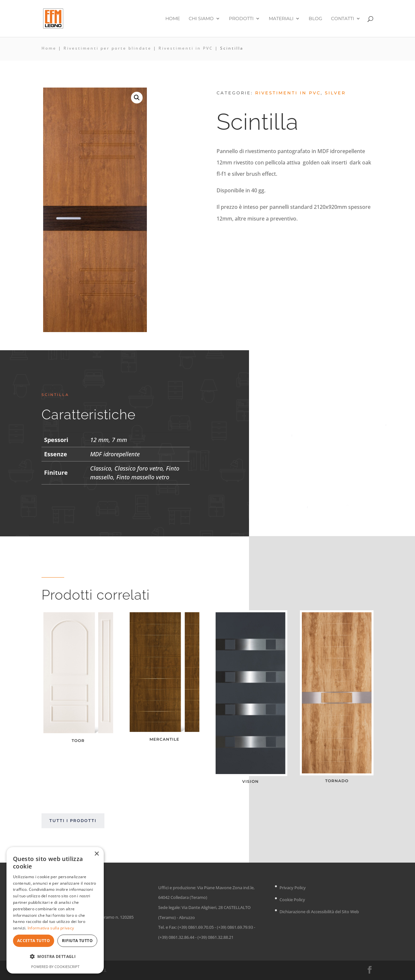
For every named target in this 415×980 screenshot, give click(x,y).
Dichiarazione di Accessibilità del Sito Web (319, 912)
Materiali (281, 19)
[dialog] (55, 910)
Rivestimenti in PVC (186, 48)
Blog (315, 19)
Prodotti (241, 19)
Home (173, 19)
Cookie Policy (292, 900)
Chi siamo (201, 19)
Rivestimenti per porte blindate (107, 48)
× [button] (96, 854)
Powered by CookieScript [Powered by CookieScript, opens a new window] (55, 967)
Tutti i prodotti (73, 821)
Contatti (343, 19)
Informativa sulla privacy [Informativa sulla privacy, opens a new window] (51, 928)
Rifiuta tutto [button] (77, 941)
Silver (335, 93)
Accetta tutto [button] (34, 941)
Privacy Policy (293, 888)
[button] (137, 98)
